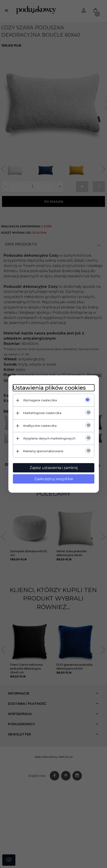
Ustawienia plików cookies (49, 388)
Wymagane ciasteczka (40, 400)
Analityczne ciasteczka (40, 426)
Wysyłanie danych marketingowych (49, 438)
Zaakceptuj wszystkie (54, 479)
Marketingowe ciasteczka (42, 413)
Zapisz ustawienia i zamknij (54, 468)
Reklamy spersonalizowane (43, 451)
